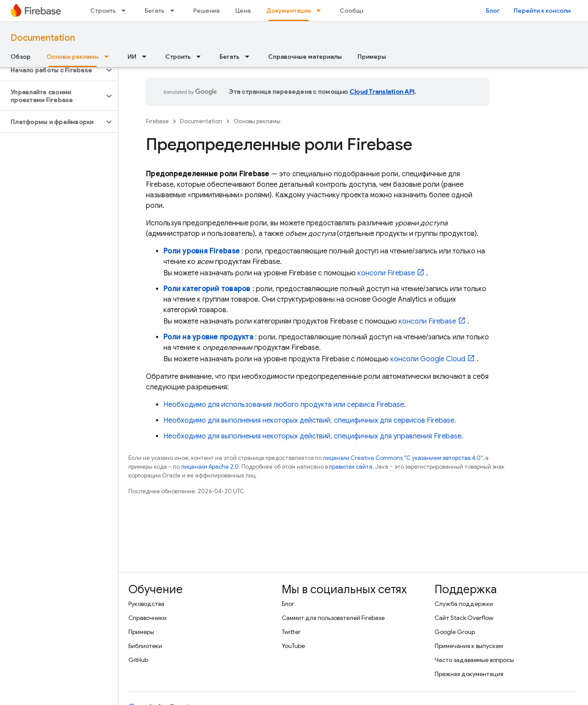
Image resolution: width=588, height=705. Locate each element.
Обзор (21, 57)
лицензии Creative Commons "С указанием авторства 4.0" (403, 458)
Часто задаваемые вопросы (474, 660)
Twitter (291, 632)
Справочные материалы (305, 57)
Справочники (147, 618)
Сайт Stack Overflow (464, 618)
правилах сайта (351, 467)
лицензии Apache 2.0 (210, 467)
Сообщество (360, 11)
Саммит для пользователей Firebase (333, 618)
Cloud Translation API (382, 92)
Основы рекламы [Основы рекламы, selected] (73, 57)
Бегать (154, 11)
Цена (243, 11)
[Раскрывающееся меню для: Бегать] (175, 11)
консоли (386, 273)
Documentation (43, 38)
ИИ (132, 57)
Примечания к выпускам (469, 646)
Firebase (157, 121)
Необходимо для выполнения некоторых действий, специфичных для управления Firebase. (313, 436)
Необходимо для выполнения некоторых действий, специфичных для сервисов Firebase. (310, 420)
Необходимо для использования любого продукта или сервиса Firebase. (285, 405)
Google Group (455, 632)
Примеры (372, 57)
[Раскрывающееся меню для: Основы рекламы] (109, 57)
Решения (206, 11)
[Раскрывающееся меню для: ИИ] (147, 57)
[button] (52, 70)
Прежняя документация (469, 674)
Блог (493, 11)
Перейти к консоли (542, 11)
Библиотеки (145, 646)
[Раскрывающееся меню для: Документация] (321, 11)
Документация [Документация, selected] (289, 11)
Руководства (146, 604)
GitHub (138, 660)
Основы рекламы (257, 121)
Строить (103, 11)
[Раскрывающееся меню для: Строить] (126, 11)
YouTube (293, 646)
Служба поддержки (464, 604)
